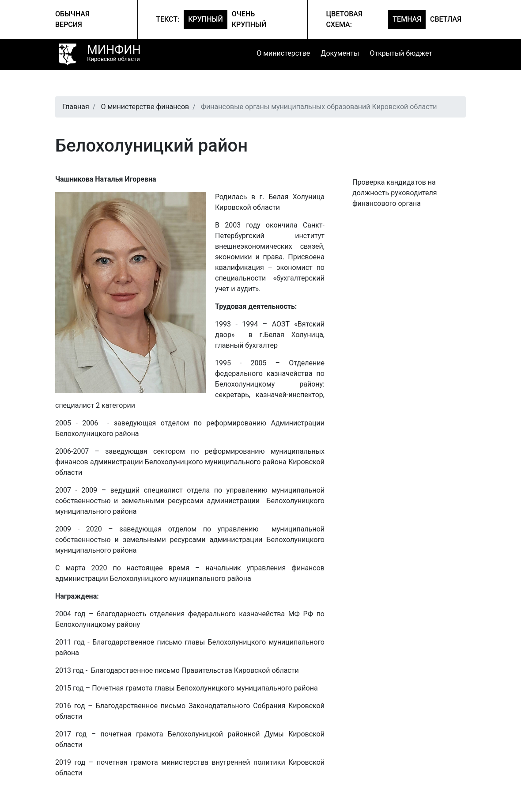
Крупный (206, 19)
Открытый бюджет (401, 53)
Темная (407, 19)
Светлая (446, 19)
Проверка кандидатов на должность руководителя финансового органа (395, 193)
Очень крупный (249, 19)
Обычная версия (72, 19)
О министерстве (283, 53)
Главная (76, 107)
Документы (340, 53)
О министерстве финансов (145, 107)
